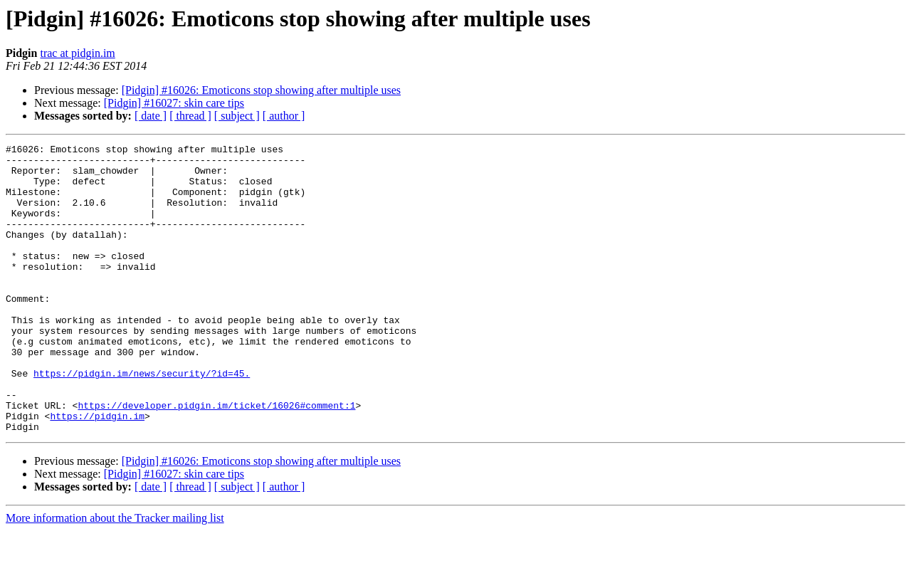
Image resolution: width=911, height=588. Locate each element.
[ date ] (151, 116)
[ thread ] (190, 116)
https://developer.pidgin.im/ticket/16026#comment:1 (216, 458)
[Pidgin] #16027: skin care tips (174, 103)
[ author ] (284, 116)
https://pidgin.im (97, 471)
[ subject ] (237, 116)
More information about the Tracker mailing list (115, 576)
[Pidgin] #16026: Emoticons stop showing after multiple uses (261, 90)
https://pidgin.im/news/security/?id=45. (142, 420)
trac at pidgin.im (77, 53)
